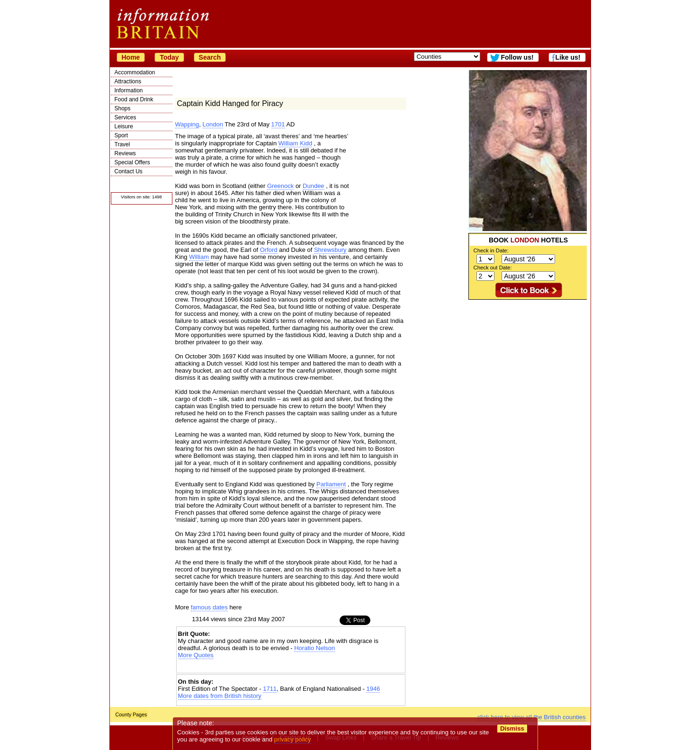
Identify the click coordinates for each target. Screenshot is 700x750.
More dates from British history (220, 696)
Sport (121, 135)
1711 (270, 689)
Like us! (568, 57)
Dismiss (512, 728)
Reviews (125, 153)
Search (210, 57)
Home (131, 57)
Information (129, 90)
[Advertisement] (528, 359)
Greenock (280, 186)
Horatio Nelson (314, 648)
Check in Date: (491, 250)
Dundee (314, 186)
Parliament (331, 484)
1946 (373, 689)
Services (126, 117)
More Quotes (196, 655)
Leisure (124, 126)
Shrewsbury (330, 250)
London (213, 124)
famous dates (209, 607)
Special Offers (132, 162)
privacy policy (293, 739)
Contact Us (129, 171)
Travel (122, 144)
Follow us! (517, 57)
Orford (269, 250)
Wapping (187, 124)
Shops (123, 108)
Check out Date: (493, 268)
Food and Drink (134, 99)
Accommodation (135, 72)
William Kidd (296, 143)
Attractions (128, 81)
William (199, 257)
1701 (278, 124)
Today (169, 57)
